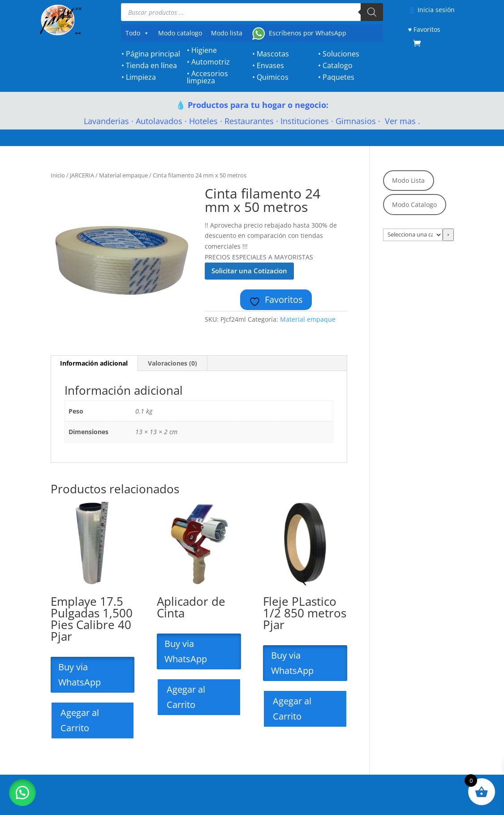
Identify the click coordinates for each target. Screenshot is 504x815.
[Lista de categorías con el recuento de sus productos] (413, 235)
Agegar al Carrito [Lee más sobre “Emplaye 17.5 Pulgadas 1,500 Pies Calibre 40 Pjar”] (80, 720)
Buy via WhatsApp (81, 675)
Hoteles (203, 121)
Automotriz (211, 62)
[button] (22, 793)
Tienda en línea (151, 65)
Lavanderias (106, 121)
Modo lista (227, 33)
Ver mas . (401, 121)
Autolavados (159, 121)
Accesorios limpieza (207, 77)
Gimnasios (356, 121)
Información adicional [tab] (94, 363)
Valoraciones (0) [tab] (172, 363)
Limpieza (141, 77)
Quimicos (273, 77)
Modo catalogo (180, 33)
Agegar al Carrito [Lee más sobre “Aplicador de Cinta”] (186, 697)
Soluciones (341, 54)
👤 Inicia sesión (431, 10)
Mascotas (273, 54)
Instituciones (305, 121)
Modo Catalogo (414, 205)
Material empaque (123, 175)
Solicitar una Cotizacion (249, 271)
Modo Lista (408, 180)
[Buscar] (372, 12)
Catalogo (338, 65)
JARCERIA (82, 175)
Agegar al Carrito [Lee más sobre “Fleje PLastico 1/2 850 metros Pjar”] (292, 709)
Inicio (58, 175)
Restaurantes (249, 121)
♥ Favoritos (424, 29)
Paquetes (338, 77)
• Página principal (151, 54)
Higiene (204, 50)
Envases (270, 65)
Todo (137, 33)
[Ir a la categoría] (448, 235)
